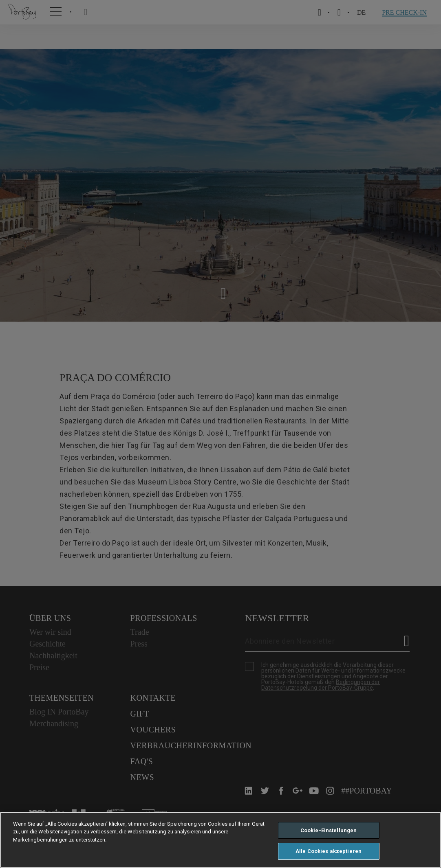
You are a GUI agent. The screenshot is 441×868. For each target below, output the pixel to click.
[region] (220, 840)
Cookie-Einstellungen (329, 830)
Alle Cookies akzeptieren (329, 851)
